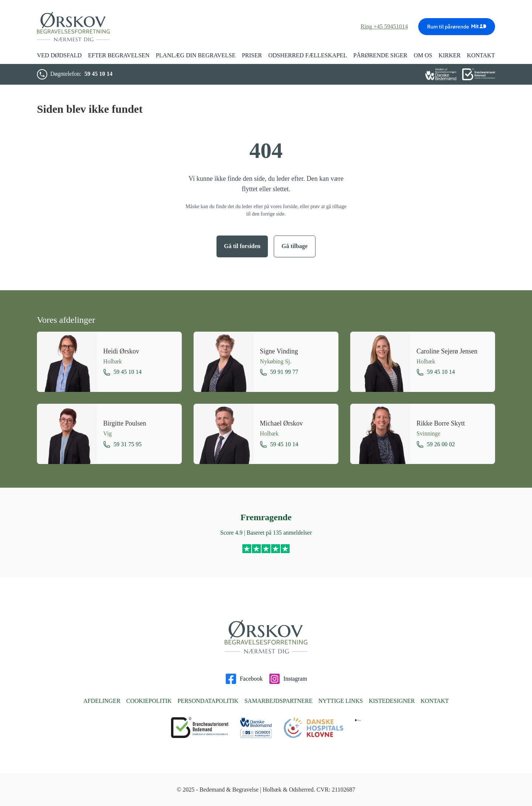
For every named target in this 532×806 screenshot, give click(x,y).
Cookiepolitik (149, 701)
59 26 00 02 (436, 444)
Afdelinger (102, 701)
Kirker (450, 55)
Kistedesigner (392, 701)
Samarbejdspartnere (278, 701)
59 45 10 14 (98, 74)
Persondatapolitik (208, 701)
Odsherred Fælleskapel (308, 55)
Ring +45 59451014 (384, 26)
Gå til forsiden (242, 246)
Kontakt (435, 701)
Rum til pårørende (457, 26)
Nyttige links (341, 701)
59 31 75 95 (122, 444)
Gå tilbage (295, 246)
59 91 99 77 (279, 372)
